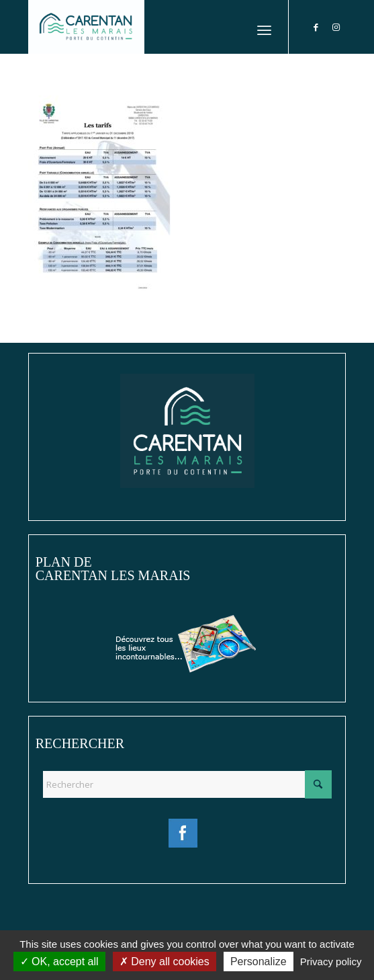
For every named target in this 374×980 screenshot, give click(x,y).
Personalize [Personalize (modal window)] (259, 962)
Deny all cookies (165, 962)
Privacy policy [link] (331, 962)
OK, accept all (59, 962)
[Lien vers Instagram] (336, 27)
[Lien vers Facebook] (316, 27)
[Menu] (264, 27)
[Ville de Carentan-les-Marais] (155, 27)
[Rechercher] (187, 784)
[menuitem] (264, 27)
